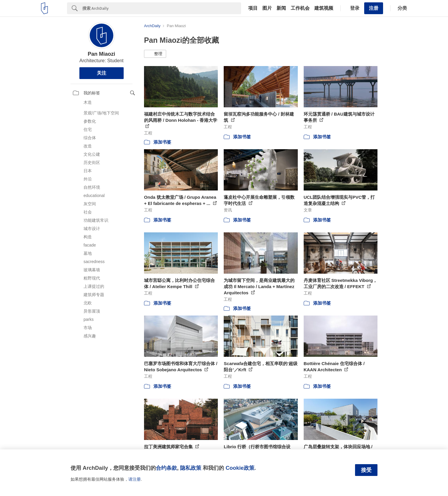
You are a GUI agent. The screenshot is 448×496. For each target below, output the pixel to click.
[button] (155, 54)
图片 (267, 8)
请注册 (135, 479)
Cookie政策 (240, 468)
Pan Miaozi (101, 54)
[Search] (162, 8)
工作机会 (300, 8)
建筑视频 (324, 8)
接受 (366, 470)
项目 (253, 8)
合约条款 (166, 468)
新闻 (281, 8)
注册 (374, 8)
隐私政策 (191, 468)
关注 (102, 73)
